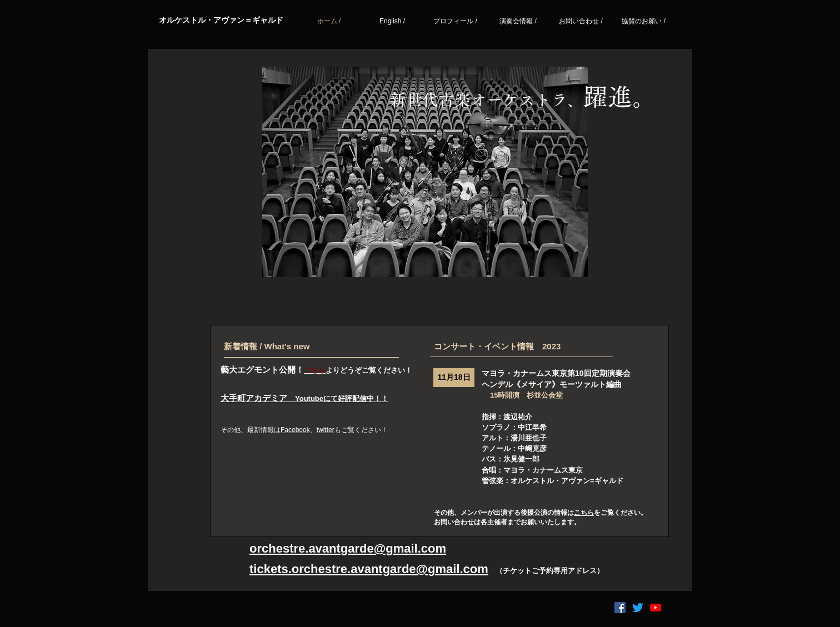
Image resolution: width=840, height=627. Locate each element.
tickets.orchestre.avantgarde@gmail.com (369, 569)
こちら (584, 513)
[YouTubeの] (656, 608)
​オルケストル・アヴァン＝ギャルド (221, 20)
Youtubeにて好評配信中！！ (342, 398)
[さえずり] (638, 608)
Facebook (295, 430)
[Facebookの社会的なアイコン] (620, 608)
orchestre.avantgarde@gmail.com (348, 548)
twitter (326, 430)
